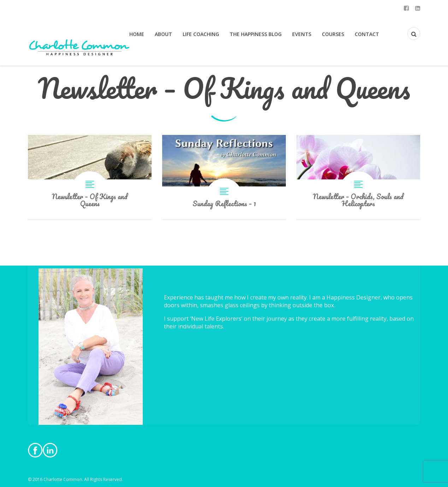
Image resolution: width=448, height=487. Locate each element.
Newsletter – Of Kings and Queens (90, 177)
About (163, 34)
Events (302, 34)
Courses (333, 34)
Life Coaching (201, 34)
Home (137, 34)
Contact (367, 34)
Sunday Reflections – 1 (224, 177)
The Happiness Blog (256, 34)
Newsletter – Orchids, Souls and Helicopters (358, 177)
